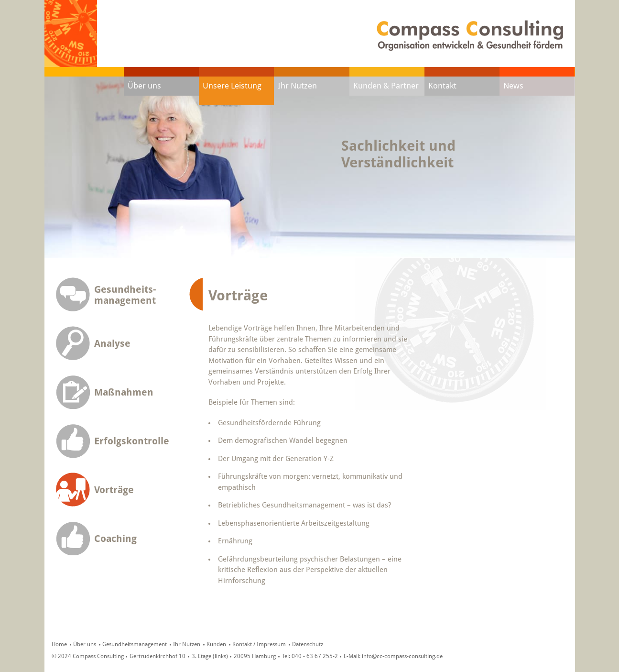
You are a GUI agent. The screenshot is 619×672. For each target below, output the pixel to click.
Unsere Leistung (232, 86)
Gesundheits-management (125, 295)
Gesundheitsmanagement (135, 644)
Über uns (144, 86)
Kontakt (442, 86)
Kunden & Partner (386, 86)
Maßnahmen (124, 392)
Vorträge (114, 490)
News (513, 86)
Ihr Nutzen (297, 86)
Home (59, 644)
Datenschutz (308, 644)
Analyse (112, 344)
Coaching (115, 539)
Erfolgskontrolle (132, 441)
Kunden (216, 644)
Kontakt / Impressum (259, 644)
